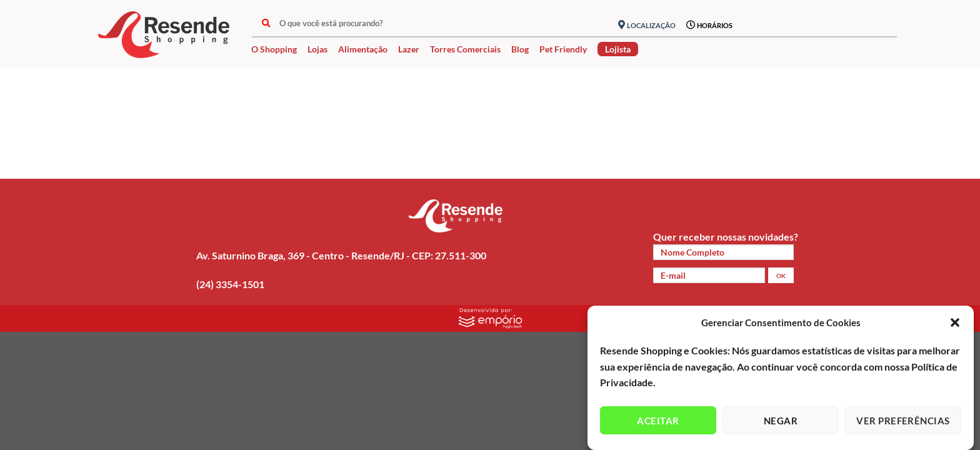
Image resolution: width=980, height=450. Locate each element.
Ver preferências (903, 421)
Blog (520, 49)
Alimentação (363, 49)
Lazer (409, 49)
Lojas (317, 49)
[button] (955, 322)
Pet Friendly (563, 49)
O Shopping (274, 49)
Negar (781, 421)
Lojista (618, 49)
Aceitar (658, 421)
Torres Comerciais (465, 49)
